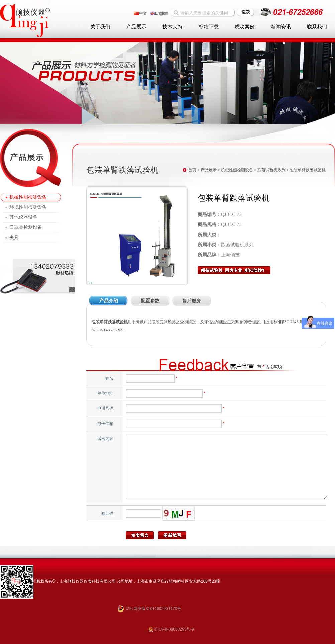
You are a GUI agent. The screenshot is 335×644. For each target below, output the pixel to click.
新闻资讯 (281, 27)
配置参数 (150, 301)
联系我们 (317, 27)
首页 (192, 170)
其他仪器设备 (23, 217)
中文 (140, 13)
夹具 (14, 237)
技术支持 (173, 27)
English (159, 13)
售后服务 (192, 301)
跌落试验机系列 (271, 170)
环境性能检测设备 (28, 207)
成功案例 (245, 27)
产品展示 (136, 27)
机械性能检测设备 (28, 197)
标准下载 (209, 27)
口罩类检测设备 (26, 227)
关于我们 (100, 27)
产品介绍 (109, 301)
